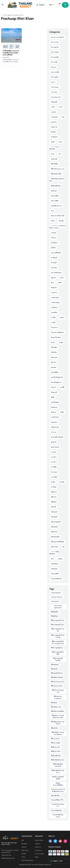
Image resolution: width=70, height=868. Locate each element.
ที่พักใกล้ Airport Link (58, 169)
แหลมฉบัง (54, 569)
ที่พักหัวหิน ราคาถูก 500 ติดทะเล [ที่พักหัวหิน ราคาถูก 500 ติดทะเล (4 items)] (58, 733)
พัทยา (60, 283)
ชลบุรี (53, 142)
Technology (55, 87)
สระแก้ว (53, 387)
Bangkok (24, 844)
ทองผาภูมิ (54, 159)
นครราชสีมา (55, 196)
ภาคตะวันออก (55, 303)
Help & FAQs (39, 840)
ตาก (60, 154)
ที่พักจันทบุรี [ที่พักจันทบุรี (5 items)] (55, 665)
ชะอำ (60, 142)
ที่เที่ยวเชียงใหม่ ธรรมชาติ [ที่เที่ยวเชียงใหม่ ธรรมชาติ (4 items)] (58, 765)
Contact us (38, 850)
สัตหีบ (53, 397)
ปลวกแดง (54, 268)
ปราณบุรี (54, 263)
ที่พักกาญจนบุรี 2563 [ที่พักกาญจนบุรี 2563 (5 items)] (57, 625)
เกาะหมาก (54, 472)
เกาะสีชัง (54, 467)
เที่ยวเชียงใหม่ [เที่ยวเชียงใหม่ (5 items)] (55, 796)
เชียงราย (54, 497)
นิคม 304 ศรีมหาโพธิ (58, 216)
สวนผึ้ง (62, 387)
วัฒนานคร (54, 357)
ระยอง (62, 318)
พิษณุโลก (54, 288)
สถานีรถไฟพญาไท (57, 377)
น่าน (52, 211)
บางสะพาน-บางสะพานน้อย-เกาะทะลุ (57, 227)
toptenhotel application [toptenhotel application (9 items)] (58, 607)
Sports (53, 82)
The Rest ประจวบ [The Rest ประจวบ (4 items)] (56, 597)
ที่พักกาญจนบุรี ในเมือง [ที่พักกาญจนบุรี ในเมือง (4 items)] (58, 653)
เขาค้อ (53, 482)
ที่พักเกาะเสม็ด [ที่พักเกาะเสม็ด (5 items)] (55, 743)
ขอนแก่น (54, 122)
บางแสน (54, 233)
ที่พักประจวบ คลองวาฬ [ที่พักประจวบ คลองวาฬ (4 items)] (58, 691)
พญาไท (53, 278)
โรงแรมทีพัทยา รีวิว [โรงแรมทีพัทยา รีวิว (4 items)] (57, 800)
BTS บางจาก (55, 42)
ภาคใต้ (53, 318)
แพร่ (52, 559)
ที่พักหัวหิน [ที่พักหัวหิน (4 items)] (54, 728)
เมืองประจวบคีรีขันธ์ (57, 542)
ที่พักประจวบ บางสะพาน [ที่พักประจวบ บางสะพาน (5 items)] (58, 697)
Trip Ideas (54, 92)
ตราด (53, 154)
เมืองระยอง (54, 547)
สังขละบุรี (54, 392)
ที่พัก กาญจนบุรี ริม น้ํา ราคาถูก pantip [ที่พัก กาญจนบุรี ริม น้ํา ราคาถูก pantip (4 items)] (58, 642)
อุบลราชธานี (55, 447)
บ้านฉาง (54, 238)
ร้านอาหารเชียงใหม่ (57, 332)
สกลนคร (54, 367)
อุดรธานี (54, 442)
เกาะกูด (53, 452)
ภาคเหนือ (54, 313)
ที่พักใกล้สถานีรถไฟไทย (56, 180)
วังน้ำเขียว (54, 347)
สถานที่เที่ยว (55, 372)
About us (38, 847)
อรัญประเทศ (55, 427)
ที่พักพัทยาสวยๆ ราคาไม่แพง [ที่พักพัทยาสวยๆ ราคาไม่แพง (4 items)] (58, 723)
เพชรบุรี (53, 507)
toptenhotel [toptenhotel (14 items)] (55, 601)
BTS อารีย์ (54, 62)
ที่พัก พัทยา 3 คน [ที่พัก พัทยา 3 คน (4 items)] (56, 707)
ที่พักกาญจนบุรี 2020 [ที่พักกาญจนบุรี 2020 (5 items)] (58, 620)
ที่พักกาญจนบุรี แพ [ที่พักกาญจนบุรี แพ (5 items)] (57, 648)
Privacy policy (40, 854)
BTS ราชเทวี (55, 52)
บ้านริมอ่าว (54, 243)
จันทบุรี (53, 132)
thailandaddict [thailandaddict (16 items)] (56, 593)
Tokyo (23, 857)
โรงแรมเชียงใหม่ (56, 579)
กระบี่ (53, 107)
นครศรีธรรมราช (56, 206)
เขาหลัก (62, 482)
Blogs (37, 857)
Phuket (24, 854)
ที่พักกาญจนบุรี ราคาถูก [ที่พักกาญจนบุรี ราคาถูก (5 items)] (58, 630)
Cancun (24, 847)
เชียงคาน (54, 492)
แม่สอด (60, 559)
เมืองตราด (54, 532)
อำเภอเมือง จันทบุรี (57, 437)
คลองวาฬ (54, 127)
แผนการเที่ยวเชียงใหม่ (54, 553)
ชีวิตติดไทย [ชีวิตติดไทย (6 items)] (54, 616)
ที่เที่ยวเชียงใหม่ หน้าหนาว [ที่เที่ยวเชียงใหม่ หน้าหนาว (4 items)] (58, 771)
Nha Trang (25, 850)
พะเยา (62, 278)
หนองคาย (54, 407)
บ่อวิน (53, 221)
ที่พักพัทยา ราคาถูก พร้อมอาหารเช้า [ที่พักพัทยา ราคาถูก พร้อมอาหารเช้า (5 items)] (58, 716)
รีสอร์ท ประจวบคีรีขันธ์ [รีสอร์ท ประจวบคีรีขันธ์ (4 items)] (58, 784)
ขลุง (63, 117)
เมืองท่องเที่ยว (55, 537)
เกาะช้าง (54, 457)
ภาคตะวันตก (11, 47)
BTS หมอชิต (55, 57)
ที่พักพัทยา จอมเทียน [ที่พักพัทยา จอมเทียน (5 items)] (57, 711)
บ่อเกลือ (61, 221)
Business (54, 67)
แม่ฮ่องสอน (55, 564)
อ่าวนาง (53, 432)
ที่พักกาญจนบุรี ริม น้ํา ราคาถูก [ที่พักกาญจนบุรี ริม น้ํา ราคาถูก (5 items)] (58, 636)
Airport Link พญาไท (57, 37)
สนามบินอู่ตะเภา (56, 382)
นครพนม (54, 191)
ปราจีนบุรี (54, 258)
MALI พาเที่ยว (55, 72)
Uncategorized (56, 97)
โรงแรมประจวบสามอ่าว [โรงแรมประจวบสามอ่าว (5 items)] (58, 805)
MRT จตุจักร (55, 77)
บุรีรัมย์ (53, 248)
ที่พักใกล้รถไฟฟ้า (56, 174)
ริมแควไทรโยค (56, 337)
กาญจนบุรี (54, 117)
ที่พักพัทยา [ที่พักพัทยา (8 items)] (54, 703)
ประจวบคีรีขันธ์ (6, 47)
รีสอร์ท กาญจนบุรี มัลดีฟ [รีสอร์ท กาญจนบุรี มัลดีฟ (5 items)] (58, 778)
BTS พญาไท (55, 47)
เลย (63, 547)
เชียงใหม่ (54, 502)
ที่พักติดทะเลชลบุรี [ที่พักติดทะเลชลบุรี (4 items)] (57, 677)
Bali (23, 840)
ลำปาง (53, 342)
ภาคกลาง (54, 293)
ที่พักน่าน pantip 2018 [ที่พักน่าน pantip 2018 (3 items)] (58, 682)
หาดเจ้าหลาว (55, 417)
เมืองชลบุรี (54, 527)
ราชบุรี (53, 322)
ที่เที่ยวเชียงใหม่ (56, 186)
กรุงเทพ (53, 112)
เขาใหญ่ (54, 487)
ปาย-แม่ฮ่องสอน (56, 273)
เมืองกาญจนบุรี (56, 522)
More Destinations (27, 860)
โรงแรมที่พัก (17, 47)
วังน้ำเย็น (54, 352)
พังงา (52, 283)
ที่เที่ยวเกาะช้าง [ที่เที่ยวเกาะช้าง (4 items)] (56, 751)
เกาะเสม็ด (54, 477)
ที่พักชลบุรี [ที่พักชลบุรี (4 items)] (54, 669)
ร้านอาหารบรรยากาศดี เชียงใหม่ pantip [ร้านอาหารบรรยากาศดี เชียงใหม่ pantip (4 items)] (58, 790)
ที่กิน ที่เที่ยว (55, 164)
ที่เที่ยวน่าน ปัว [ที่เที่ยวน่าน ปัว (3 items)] (55, 747)
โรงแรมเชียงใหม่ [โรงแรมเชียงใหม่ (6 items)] (56, 811)
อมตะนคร (54, 422)
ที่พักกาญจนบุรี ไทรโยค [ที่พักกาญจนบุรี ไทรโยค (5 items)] (58, 659)
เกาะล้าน (54, 462)
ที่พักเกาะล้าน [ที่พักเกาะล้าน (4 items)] (55, 739)
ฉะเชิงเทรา (54, 137)
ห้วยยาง (53, 412)
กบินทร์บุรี (54, 102)
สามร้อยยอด (55, 402)
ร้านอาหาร (54, 327)
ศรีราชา (53, 362)
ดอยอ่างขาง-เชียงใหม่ (54, 148)
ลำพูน (61, 342)
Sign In (65, 5)
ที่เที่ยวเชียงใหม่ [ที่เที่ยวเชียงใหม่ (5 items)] (56, 756)
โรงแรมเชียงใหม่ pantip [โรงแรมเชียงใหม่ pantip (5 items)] (58, 816)
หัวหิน (62, 412)
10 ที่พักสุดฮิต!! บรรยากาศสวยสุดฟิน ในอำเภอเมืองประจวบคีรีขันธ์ (11, 53)
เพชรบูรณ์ (54, 512)
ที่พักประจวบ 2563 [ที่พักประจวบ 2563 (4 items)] (57, 686)
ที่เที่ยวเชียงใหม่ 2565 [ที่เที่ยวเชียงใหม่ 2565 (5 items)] (58, 760)
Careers (38, 844)
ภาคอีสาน (54, 308)
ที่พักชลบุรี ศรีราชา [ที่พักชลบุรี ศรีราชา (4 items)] (57, 673)
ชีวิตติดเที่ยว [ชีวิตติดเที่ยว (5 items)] (55, 612)
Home (3, 15)
